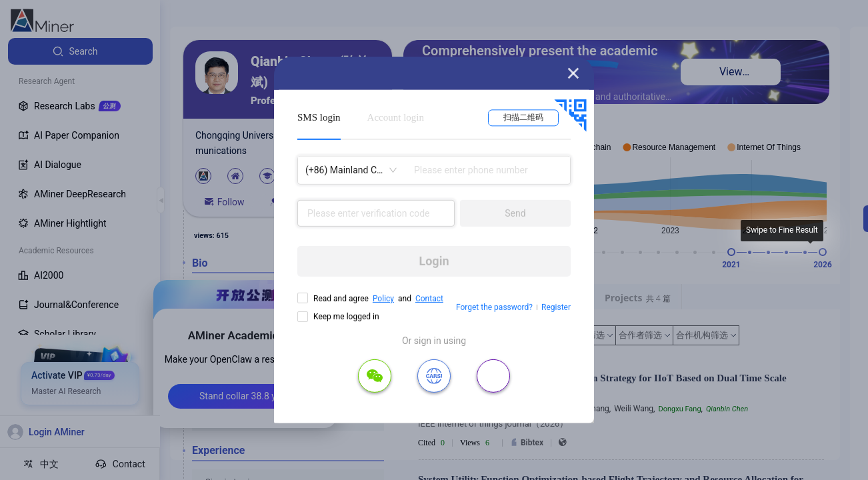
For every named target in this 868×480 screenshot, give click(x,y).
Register (556, 307)
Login (434, 261)
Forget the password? (494, 307)
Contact (429, 299)
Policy (383, 299)
